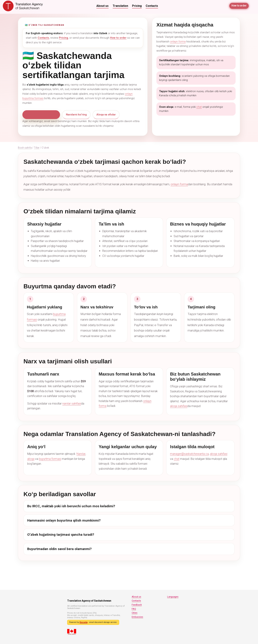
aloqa (31, 459)
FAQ (134, 609)
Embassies (137, 617)
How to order (239, 6)
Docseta (83, 622)
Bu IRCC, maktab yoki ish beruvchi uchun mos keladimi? (71, 506)
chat (199, 107)
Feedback (137, 605)
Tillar (37, 148)
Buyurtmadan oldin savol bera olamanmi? (59, 549)
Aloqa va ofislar (106, 115)
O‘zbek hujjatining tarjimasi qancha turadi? (61, 535)
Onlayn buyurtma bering (41, 115)
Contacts (152, 6)
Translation (120, 6)
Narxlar (81, 454)
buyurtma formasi (50, 459)
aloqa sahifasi (179, 406)
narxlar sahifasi (72, 404)
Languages (173, 597)
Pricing (137, 6)
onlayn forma (178, 42)
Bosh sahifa (25, 148)
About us (102, 6)
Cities (135, 613)
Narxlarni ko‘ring (76, 115)
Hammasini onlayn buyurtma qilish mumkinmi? (64, 520)
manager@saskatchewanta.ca (189, 454)
